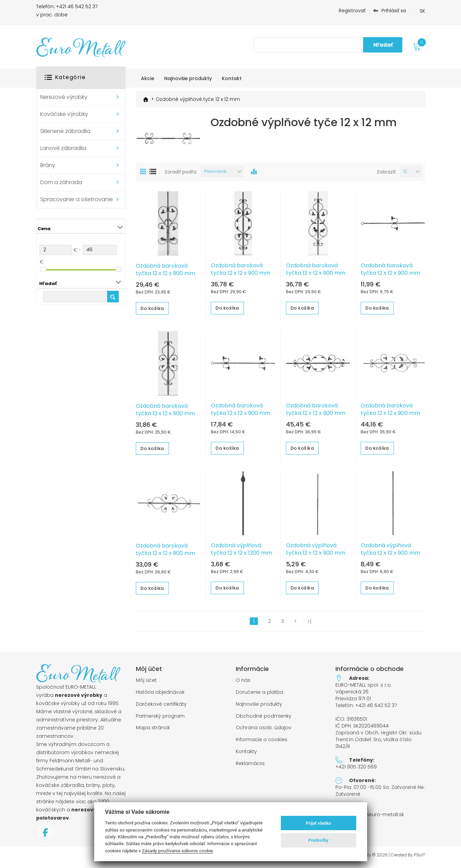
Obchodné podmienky (264, 719)
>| (309, 624)
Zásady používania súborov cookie (177, 851)
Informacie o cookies (262, 743)
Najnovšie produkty (259, 707)
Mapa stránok (153, 731)
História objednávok (160, 695)
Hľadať (383, 45)
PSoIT (420, 858)
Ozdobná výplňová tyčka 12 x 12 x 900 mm (316, 552)
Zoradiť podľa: (181, 175)
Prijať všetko (318, 823)
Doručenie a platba (260, 695)
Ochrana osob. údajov (264, 731)
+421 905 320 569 (356, 770)
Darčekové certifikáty (161, 707)
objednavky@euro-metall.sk (370, 818)
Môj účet (146, 683)
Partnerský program (160, 719)
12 (405, 174)
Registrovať (352, 11)
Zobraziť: (387, 175)
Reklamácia (250, 767)
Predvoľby (318, 840)
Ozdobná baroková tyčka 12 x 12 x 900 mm (165, 273)
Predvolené (215, 174)
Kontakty (246, 755)
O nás (243, 683)
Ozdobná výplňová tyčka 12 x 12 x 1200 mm (241, 552)
